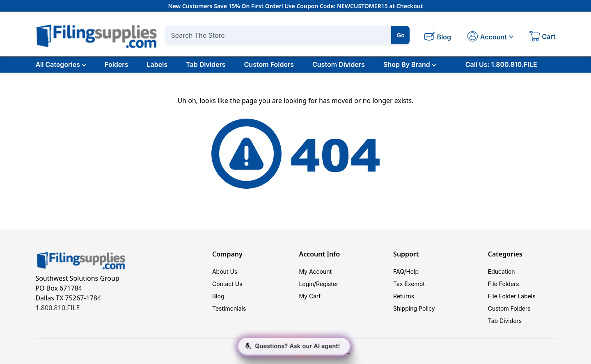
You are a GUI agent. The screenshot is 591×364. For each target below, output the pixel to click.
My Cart (310, 296)
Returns (404, 296)
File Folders (504, 284)
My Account (315, 271)
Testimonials (229, 308)
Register (327, 284)
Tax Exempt (409, 284)
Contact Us (227, 284)
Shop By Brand (410, 64)
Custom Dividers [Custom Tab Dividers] (339, 64)
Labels (157, 64)
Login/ (307, 284)
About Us (225, 271)
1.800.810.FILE (57, 308)
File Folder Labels (512, 296)
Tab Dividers (206, 64)
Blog (218, 296)
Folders (116, 64)
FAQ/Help (406, 271)
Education (502, 271)
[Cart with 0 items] (543, 37)
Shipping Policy (414, 308)
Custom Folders (269, 64)
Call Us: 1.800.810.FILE (501, 64)
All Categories (61, 64)
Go (401, 35)
